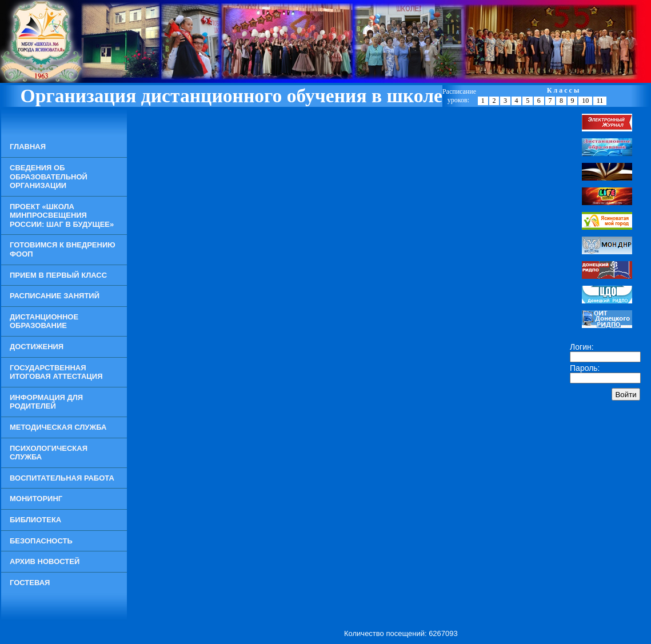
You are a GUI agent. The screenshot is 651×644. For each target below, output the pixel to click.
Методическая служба (58, 427)
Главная (28, 147)
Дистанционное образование (44, 321)
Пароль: (585, 368)
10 (585, 101)
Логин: (582, 347)
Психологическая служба (49, 453)
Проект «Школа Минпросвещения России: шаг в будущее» (62, 215)
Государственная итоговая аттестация (56, 372)
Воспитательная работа (62, 478)
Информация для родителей (46, 402)
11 (600, 101)
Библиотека (35, 520)
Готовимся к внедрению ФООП (63, 249)
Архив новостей (45, 561)
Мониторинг (36, 499)
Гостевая (30, 583)
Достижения (37, 347)
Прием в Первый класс (58, 275)
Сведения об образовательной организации (49, 177)
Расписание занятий (55, 296)
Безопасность (41, 541)
